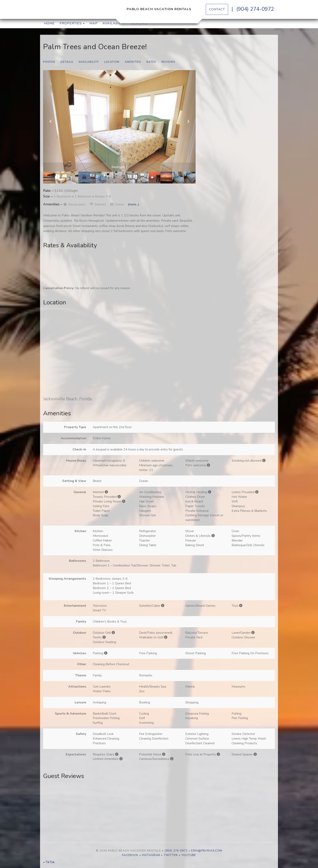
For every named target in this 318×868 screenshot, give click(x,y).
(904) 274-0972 (255, 9)
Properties (71, 23)
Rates (151, 62)
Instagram (151, 855)
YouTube (189, 855)
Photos (49, 62)
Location (112, 62)
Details (67, 62)
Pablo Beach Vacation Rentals (159, 9)
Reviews (168, 62)
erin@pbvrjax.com (207, 851)
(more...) (133, 204)
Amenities (133, 62)
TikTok (50, 862)
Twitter (171, 855)
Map (94, 23)
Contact (217, 9)
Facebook (130, 855)
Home (49, 23)
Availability (114, 23)
